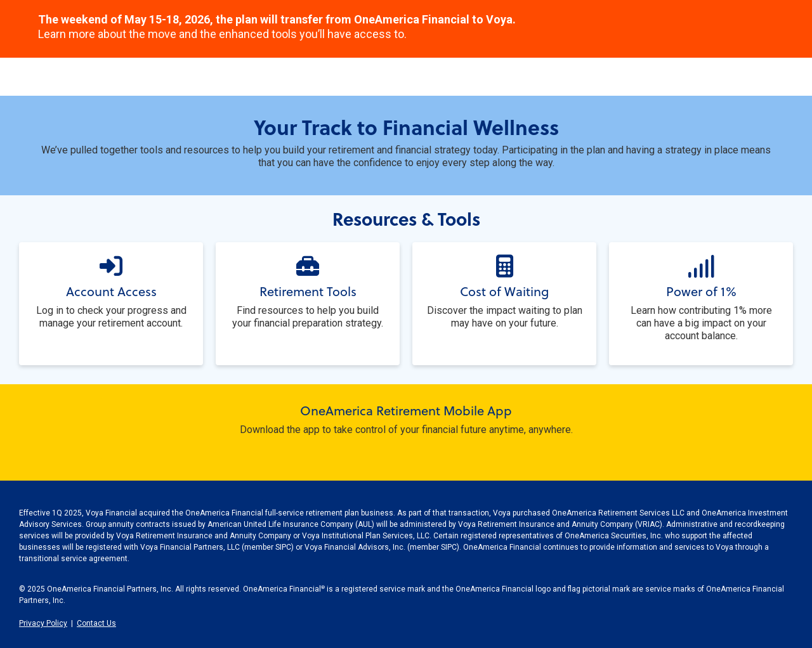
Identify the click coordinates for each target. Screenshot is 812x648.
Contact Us (96, 623)
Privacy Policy (43, 623)
